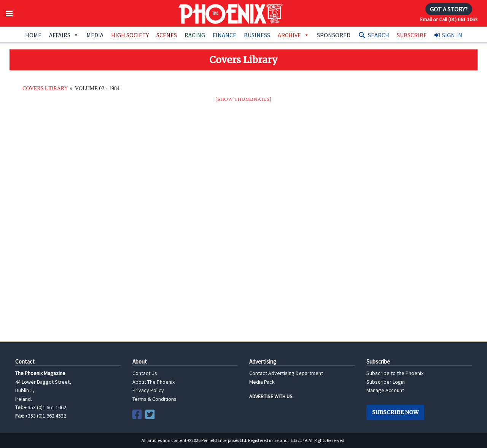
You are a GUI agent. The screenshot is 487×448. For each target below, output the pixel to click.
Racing (195, 35)
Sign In (452, 35)
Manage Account (385, 390)
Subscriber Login (386, 382)
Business (257, 35)
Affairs (64, 35)
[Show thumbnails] (243, 99)
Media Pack (262, 382)
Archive (294, 35)
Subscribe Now (395, 412)
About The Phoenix (154, 382)
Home (33, 35)
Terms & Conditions (154, 399)
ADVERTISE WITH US (271, 396)
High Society (130, 35)
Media (95, 35)
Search (379, 35)
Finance (224, 35)
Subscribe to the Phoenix (395, 373)
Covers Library (45, 88)
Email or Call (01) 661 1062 (449, 19)
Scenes (167, 35)
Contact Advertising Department (286, 373)
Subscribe (412, 35)
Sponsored (334, 35)
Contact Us (145, 373)
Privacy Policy (148, 390)
